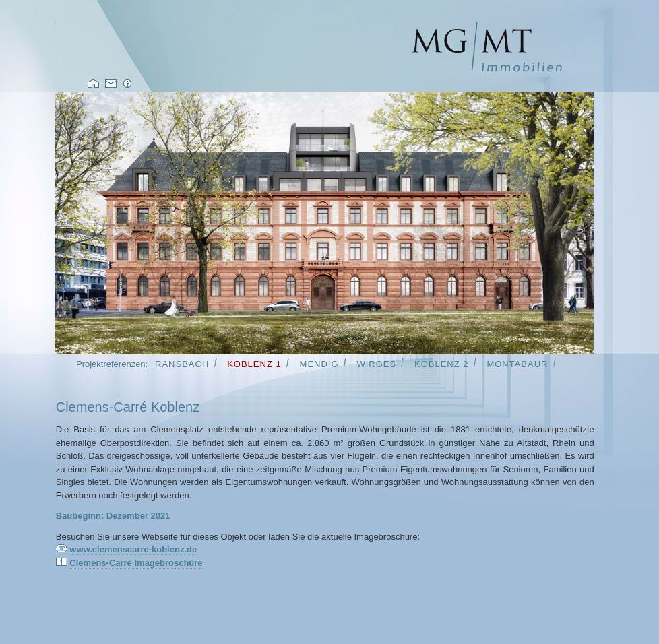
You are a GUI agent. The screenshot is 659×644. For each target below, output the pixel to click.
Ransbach (182, 364)
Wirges (376, 364)
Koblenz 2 (442, 364)
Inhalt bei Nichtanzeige (324, 223)
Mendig (319, 364)
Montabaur (517, 364)
